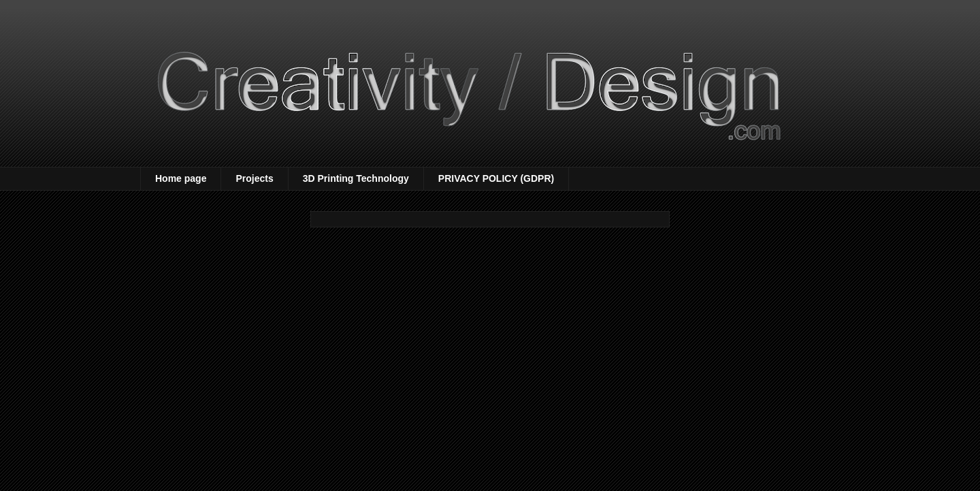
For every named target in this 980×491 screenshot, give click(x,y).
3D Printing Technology (356, 178)
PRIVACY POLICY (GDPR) (496, 178)
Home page (181, 178)
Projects (254, 178)
